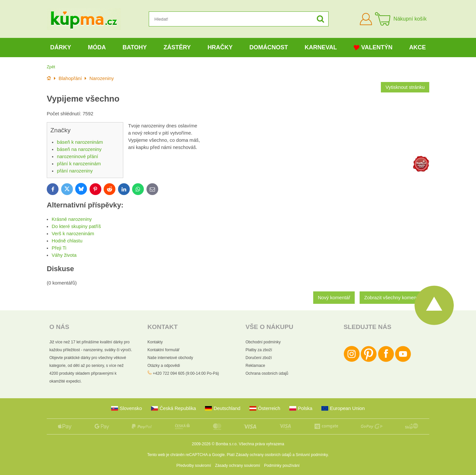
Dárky (61, 47)
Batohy (135, 47)
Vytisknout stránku (405, 87)
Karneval (321, 47)
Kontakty (155, 342)
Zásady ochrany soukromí (238, 466)
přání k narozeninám (79, 164)
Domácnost (269, 47)
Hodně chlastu (67, 241)
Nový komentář (334, 298)
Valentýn (373, 48)
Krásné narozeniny (72, 219)
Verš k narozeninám (73, 234)
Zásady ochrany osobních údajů (263, 455)
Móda (97, 47)
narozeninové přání (77, 156)
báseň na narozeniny (79, 149)
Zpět (51, 67)
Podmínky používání (282, 466)
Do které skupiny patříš (76, 226)
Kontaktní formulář (163, 350)
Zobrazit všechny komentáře (394, 298)
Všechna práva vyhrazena (261, 444)
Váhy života (64, 255)
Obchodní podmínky (263, 342)
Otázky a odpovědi (164, 366)
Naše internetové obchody (170, 358)
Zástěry (177, 47)
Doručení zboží (259, 358)
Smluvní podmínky (312, 455)
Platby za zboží (259, 350)
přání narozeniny (75, 171)
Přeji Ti (59, 248)
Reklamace (255, 366)
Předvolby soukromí (194, 466)
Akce (418, 47)
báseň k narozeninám (80, 142)
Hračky (220, 47)
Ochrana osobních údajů (267, 373)
